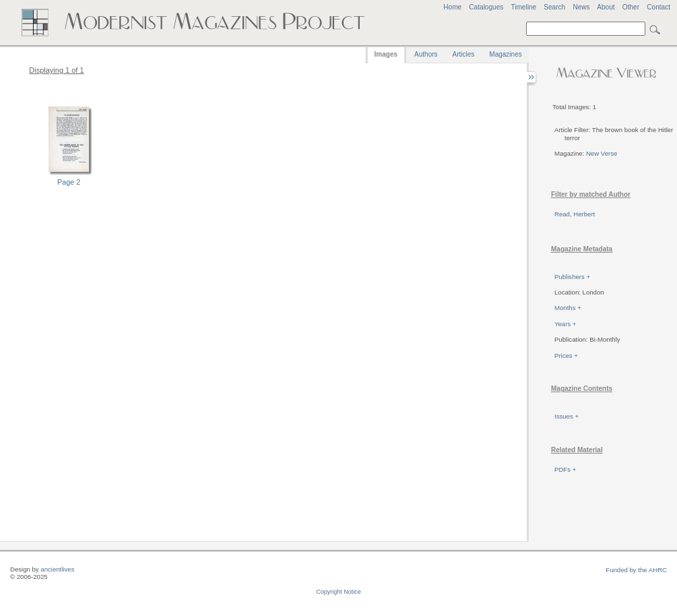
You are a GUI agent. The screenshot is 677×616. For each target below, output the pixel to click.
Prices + (566, 356)
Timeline (523, 7)
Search (554, 7)
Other (631, 7)
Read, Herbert (575, 214)
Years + (565, 324)
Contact (658, 7)
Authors (426, 54)
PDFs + (565, 469)
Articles (464, 54)
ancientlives (57, 569)
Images (386, 54)
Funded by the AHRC (636, 570)
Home (452, 7)
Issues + (567, 416)
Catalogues (486, 7)
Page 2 (69, 182)
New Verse (602, 153)
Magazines (505, 54)
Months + (568, 308)
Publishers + (572, 277)
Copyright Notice (338, 592)
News (581, 7)
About (606, 7)
